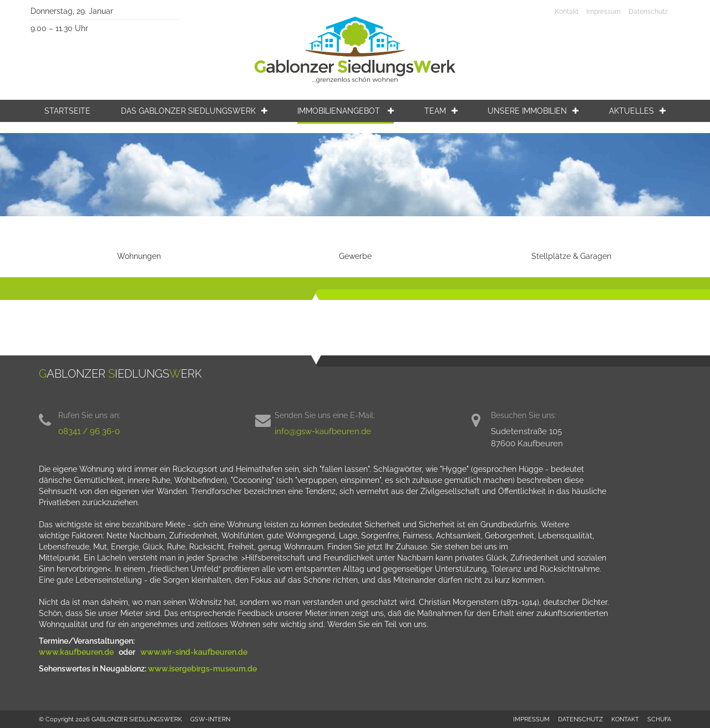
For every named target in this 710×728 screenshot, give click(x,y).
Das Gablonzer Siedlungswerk (194, 111)
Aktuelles (637, 111)
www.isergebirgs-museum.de (202, 669)
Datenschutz (648, 12)
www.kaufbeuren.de (77, 652)
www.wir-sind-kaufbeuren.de (195, 652)
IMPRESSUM (531, 719)
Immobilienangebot (346, 111)
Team (441, 111)
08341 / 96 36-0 (89, 431)
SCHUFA (659, 719)
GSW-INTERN (210, 719)
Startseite (67, 111)
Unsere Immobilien (533, 111)
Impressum (603, 12)
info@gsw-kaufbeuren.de (323, 431)
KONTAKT (625, 719)
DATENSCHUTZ (580, 719)
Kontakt (567, 12)
